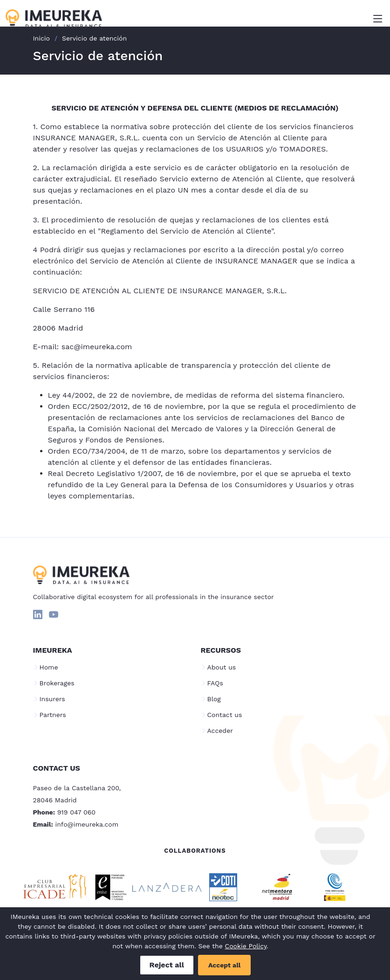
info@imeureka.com (87, 824)
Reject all (167, 965)
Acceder (220, 731)
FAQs (215, 683)
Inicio (41, 38)
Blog (214, 699)
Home (49, 667)
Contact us (225, 715)
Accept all (224, 965)
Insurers (52, 699)
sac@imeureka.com (97, 347)
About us (222, 667)
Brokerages (57, 683)
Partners (53, 715)
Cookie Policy (246, 946)
